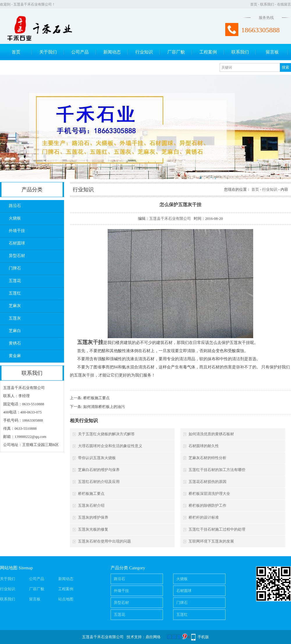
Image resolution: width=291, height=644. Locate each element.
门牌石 (15, 268)
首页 (254, 4)
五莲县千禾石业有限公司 (170, 218)
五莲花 (15, 281)
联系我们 (267, 4)
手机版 (203, 637)
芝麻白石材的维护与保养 (99, 470)
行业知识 (144, 52)
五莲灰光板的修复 (93, 529)
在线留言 (284, 4)
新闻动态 (112, 52)
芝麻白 (15, 331)
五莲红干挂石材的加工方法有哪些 (217, 470)
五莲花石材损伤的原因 (207, 482)
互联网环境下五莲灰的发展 (211, 541)
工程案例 (208, 52)
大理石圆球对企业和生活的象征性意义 (110, 446)
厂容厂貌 (176, 52)
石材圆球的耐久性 (204, 446)
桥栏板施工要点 (96, 398)
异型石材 (17, 256)
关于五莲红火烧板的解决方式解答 (106, 434)
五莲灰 (15, 318)
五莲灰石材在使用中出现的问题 (104, 541)
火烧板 (15, 218)
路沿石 (15, 206)
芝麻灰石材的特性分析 (207, 458)
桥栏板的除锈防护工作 (207, 505)
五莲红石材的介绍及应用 (99, 482)
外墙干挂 (17, 231)
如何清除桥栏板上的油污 (104, 407)
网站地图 (9, 568)
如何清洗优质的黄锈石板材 (211, 434)
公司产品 (80, 52)
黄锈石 (15, 343)
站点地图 (66, 599)
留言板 (272, 52)
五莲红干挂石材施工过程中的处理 (217, 529)
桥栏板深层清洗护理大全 (209, 494)
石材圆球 (17, 243)
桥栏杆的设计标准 (204, 517)
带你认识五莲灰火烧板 (97, 458)
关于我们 (48, 52)
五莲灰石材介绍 (91, 505)
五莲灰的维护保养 (93, 517)
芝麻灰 (15, 306)
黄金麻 (15, 356)
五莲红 (15, 293)
